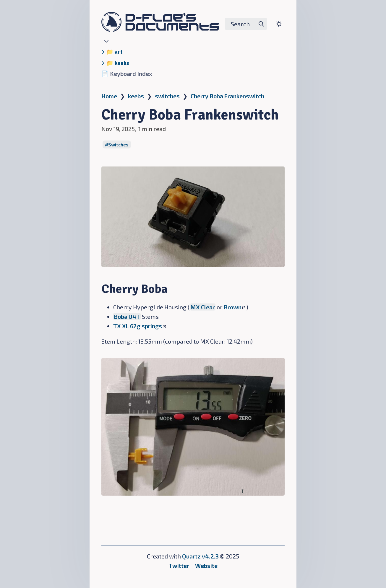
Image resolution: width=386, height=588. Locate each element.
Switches (118, 144)
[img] (261, 24)
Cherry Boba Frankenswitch (227, 96)
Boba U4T (127, 316)
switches (167, 96)
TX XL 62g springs (140, 326)
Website (206, 566)
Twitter (179, 566)
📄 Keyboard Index (127, 73)
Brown (235, 307)
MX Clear (203, 307)
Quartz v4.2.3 (200, 556)
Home (109, 96)
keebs (136, 96)
